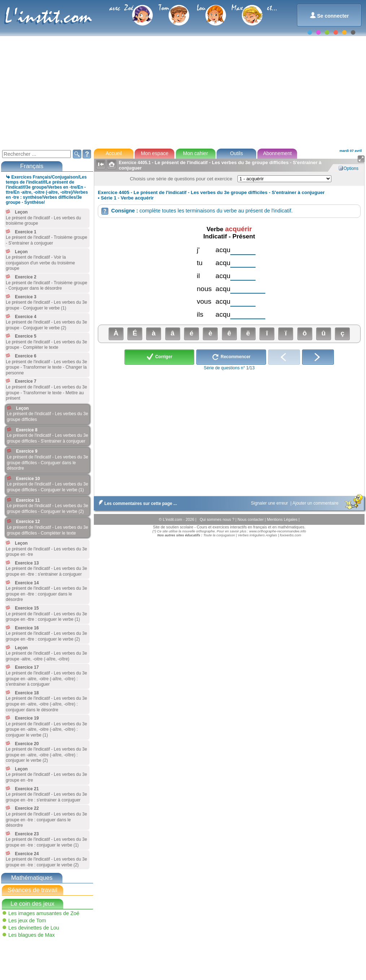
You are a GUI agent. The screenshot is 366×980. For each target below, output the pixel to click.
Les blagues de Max (32, 935)
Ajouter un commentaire (316, 503)
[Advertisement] (182, 92)
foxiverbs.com (290, 535)
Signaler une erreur (270, 503)
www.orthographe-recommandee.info (277, 531)
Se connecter (329, 15)
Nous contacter (251, 519)
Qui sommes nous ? (217, 519)
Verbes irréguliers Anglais (258, 535)
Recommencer (231, 357)
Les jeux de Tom (27, 920)
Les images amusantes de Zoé (44, 913)
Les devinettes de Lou (34, 928)
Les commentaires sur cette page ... (136, 504)
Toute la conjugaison (219, 535)
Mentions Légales (283, 519)
